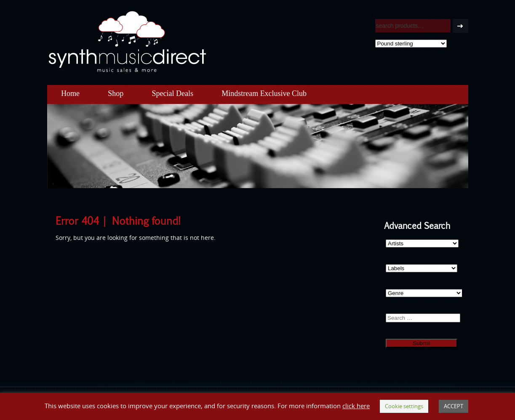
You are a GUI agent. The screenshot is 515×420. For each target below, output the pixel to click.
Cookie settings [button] (404, 406)
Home (70, 93)
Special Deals (172, 93)
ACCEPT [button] (454, 406)
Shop (116, 93)
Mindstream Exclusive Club (264, 93)
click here (356, 406)
